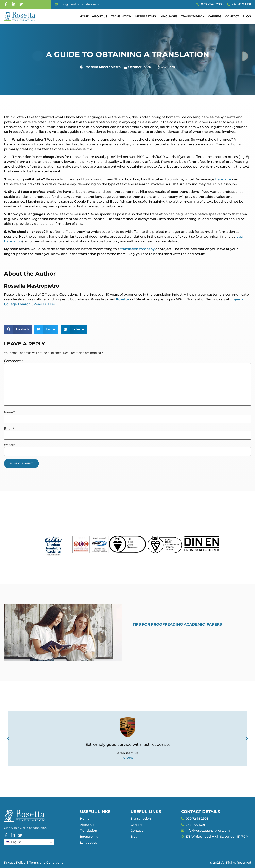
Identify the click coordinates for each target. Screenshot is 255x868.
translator (223, 179)
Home (84, 16)
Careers (215, 16)
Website (10, 445)
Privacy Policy (15, 862)
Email (9, 429)
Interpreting (145, 16)
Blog (247, 16)
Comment (13, 361)
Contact (232, 16)
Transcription (193, 16)
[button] (18, 329)
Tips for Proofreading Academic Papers (177, 624)
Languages (169, 16)
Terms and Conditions (46, 862)
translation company (138, 249)
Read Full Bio (44, 304)
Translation (121, 16)
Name (9, 412)
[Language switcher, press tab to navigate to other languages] (29, 842)
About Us (100, 16)
